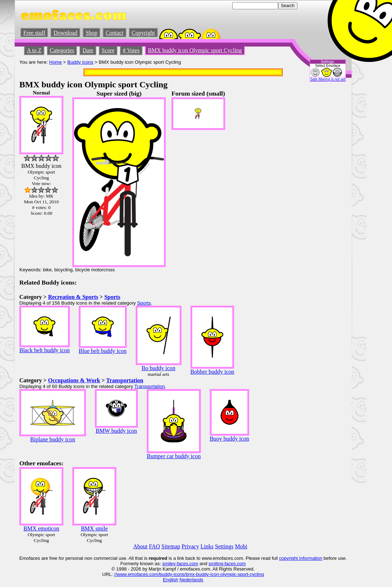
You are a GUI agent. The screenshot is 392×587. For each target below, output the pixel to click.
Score (108, 50)
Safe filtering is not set (328, 79)
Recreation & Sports (73, 297)
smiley (169, 564)
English (171, 580)
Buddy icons (80, 62)
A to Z (34, 50)
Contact (115, 33)
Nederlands (191, 580)
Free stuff (34, 33)
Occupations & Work (74, 380)
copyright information (301, 558)
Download (65, 33)
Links (207, 546)
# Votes (131, 50)
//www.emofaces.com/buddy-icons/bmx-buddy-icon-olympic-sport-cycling (189, 574)
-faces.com (187, 564)
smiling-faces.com (227, 564)
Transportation (125, 380)
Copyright (143, 33)
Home (55, 62)
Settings (224, 546)
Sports (112, 297)
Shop (91, 33)
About (140, 546)
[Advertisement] (325, 197)
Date (88, 50)
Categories (62, 50)
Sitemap (171, 546)
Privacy (190, 546)
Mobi (241, 546)
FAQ (154, 546)
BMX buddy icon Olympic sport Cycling (195, 50)
